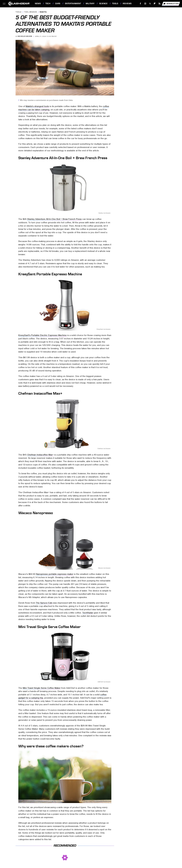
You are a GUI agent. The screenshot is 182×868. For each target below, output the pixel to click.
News (38, 4)
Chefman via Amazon (104, 448)
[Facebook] (140, 4)
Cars (58, 4)
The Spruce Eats (44, 603)
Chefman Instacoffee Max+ (40, 455)
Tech (48, 4)
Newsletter (171, 4)
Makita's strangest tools (37, 106)
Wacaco (111, 94)
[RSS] (160, 4)
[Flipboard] (155, 4)
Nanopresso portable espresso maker (55, 574)
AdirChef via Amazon (104, 682)
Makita (43, 12)
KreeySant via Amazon (103, 329)
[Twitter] (150, 4)
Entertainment (73, 4)
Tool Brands (31, 12)
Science (103, 4)
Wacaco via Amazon (104, 568)
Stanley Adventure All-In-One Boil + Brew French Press (54, 219)
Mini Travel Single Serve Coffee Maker (42, 688)
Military (90, 4)
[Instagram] (145, 4)
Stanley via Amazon (104, 213)
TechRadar (88, 613)
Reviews (127, 4)
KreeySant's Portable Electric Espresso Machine (42, 335)
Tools (115, 4)
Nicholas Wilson (25, 36)
